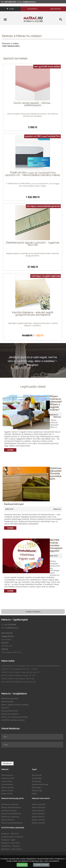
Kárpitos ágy (37, 790)
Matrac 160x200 (38, 807)
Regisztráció (32, 9)
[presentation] (21, 755)
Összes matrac (7, 790)
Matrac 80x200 (38, 811)
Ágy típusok (37, 775)
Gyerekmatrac (7, 784)
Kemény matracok (9, 811)
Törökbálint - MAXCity (10, 846)
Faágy (34, 794)
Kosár (10, 9)
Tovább (10, 450)
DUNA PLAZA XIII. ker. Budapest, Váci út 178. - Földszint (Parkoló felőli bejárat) (31, 666)
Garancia (5, 708)
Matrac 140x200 (38, 823)
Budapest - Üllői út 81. (10, 834)
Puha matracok (8, 820)
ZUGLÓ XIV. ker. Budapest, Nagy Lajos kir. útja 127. (20, 672)
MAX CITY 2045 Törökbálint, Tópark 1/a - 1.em (18, 675)
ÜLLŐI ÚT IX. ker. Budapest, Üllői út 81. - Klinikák (19, 669)
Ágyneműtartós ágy (40, 784)
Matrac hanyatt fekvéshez (12, 823)
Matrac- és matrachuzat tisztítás (14, 717)
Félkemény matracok (10, 817)
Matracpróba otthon (10, 711)
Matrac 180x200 (38, 814)
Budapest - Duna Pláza (11, 843)
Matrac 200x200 (39, 804)
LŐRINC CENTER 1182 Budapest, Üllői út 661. (18, 679)
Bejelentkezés (56, 9)
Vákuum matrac (8, 778)
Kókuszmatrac (7, 775)
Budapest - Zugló (8, 840)
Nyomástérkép (7, 702)
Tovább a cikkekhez (33, 612)
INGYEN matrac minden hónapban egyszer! (56, 545)
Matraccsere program (10, 714)
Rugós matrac (7, 794)
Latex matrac (7, 781)
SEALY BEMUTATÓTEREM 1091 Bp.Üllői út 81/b (19, 682)
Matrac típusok (7, 787)
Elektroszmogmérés (10, 698)
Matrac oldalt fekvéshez (11, 807)
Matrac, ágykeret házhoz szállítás (15, 705)
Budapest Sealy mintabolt (12, 837)
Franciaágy (36, 787)
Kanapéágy (37, 778)
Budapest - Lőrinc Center (11, 849)
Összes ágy (36, 781)
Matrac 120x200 (38, 820)
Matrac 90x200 (38, 817)
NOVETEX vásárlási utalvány (13, 720)
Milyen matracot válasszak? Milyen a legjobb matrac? (56, 403)
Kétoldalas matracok (10, 804)
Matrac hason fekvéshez (11, 814)
